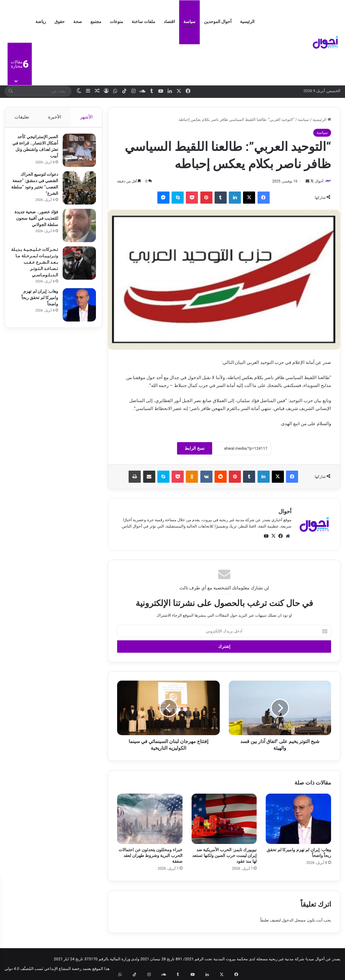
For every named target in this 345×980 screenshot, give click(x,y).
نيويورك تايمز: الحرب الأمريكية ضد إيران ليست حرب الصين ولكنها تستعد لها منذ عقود (224, 856)
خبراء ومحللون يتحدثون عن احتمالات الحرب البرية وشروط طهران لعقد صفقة (151, 856)
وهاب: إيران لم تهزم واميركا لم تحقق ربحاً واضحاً (37, 301)
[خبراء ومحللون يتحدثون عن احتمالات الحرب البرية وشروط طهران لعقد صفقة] (150, 819)
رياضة (41, 22)
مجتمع (96, 22)
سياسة (189, 22)
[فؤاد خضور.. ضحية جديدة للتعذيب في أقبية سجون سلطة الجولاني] (76, 228)
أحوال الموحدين (218, 22)
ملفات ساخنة (143, 22)
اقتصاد (169, 22)
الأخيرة (55, 117)
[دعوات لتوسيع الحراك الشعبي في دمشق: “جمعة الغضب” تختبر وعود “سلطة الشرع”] (76, 191)
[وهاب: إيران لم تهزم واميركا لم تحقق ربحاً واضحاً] (298, 819)
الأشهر (86, 117)
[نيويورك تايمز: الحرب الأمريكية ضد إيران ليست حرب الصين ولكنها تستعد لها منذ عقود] (224, 819)
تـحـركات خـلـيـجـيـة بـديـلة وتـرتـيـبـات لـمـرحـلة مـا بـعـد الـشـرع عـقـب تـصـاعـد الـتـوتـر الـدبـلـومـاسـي (35, 265)
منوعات (117, 22)
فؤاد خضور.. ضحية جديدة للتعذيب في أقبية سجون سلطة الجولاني (35, 221)
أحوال (316, 181)
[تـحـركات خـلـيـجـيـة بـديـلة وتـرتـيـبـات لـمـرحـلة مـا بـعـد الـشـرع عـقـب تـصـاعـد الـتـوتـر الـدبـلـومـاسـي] (76, 266)
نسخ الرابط (194, 449)
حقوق (60, 22)
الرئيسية (247, 22)
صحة (78, 22)
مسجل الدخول (294, 920)
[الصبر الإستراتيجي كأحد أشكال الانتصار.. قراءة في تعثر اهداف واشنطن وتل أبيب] (76, 153)
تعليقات (21, 117)
